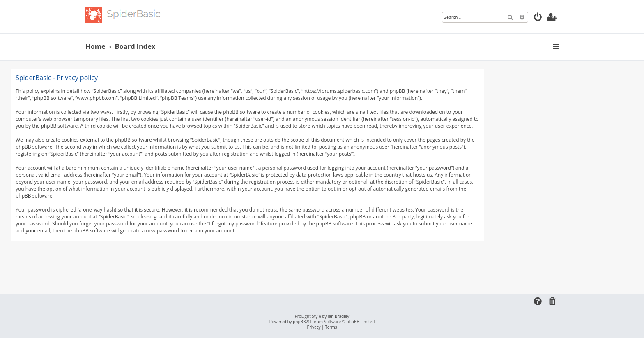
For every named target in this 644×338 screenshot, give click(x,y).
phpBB (299, 322)
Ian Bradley (338, 316)
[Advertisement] (248, 264)
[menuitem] (538, 18)
